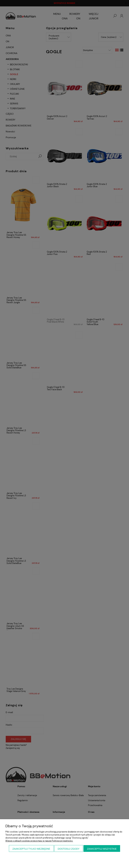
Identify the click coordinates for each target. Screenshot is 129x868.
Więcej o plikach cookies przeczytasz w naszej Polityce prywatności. (39, 841)
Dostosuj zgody (69, 849)
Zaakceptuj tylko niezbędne (31, 849)
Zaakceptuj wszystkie (102, 849)
